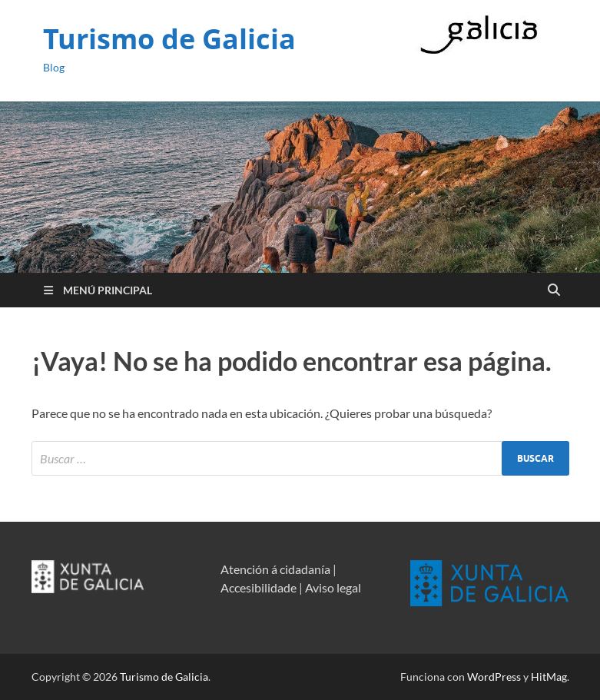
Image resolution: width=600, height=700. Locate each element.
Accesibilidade (259, 587)
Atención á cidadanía (275, 569)
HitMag (549, 677)
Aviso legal (333, 587)
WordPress (494, 677)
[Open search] (554, 290)
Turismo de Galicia (169, 39)
